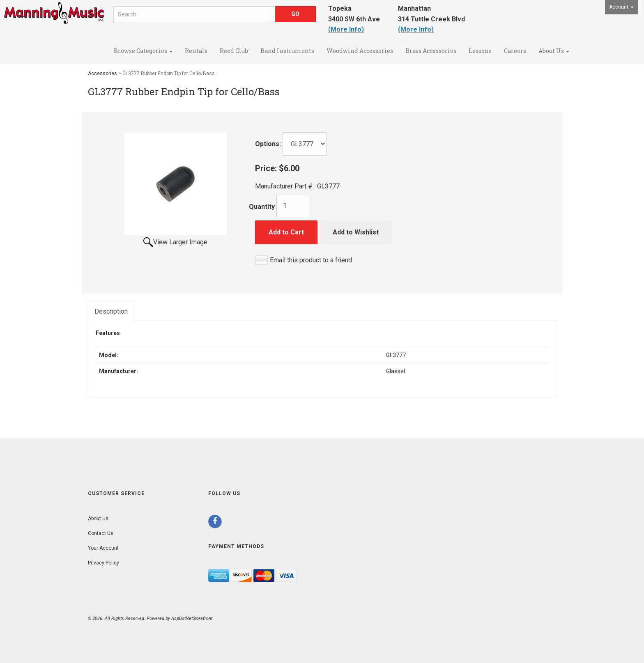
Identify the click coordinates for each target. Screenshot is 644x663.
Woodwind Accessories (360, 51)
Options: (268, 144)
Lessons (480, 51)
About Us (554, 51)
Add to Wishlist (356, 232)
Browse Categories (143, 51)
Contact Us (101, 533)
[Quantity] (293, 205)
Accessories (102, 73)
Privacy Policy (103, 563)
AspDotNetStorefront (192, 618)
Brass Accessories (431, 51)
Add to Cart (286, 232)
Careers (515, 51)
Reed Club (234, 51)
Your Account (103, 548)
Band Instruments (287, 51)
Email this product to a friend (311, 260)
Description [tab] (111, 311)
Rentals (196, 51)
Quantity (262, 207)
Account (621, 7)
